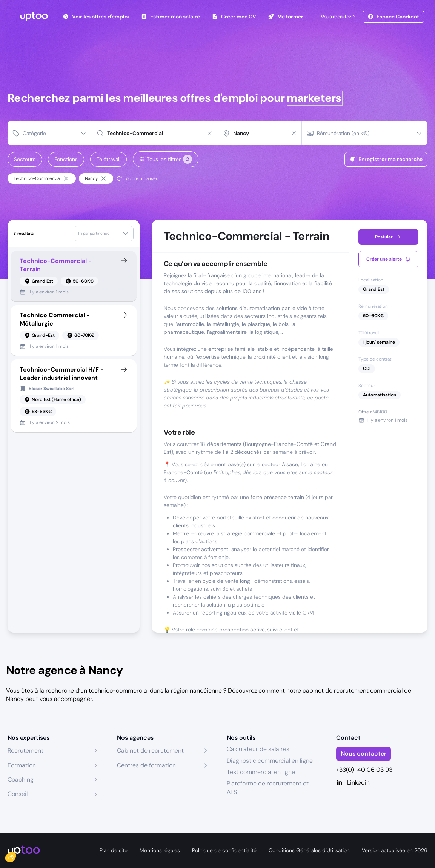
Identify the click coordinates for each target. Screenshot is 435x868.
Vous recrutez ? (337, 17)
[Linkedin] (382, 783)
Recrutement (25, 750)
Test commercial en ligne (261, 772)
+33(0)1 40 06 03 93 (364, 770)
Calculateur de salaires (258, 749)
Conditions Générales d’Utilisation (309, 850)
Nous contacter (364, 754)
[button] (16, 855)
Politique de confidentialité (224, 850)
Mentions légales (160, 850)
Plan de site (114, 850)
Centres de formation (146, 765)
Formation (22, 765)
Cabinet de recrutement (150, 750)
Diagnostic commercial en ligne (270, 761)
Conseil (18, 794)
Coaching (21, 780)
